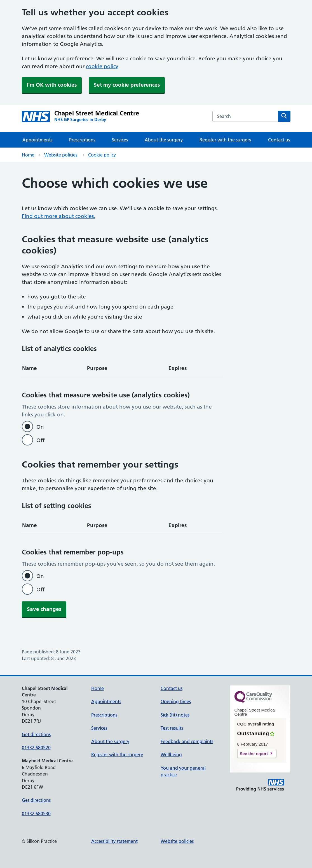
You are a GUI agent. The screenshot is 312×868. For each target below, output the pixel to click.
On (40, 427)
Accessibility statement (114, 841)
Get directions (36, 734)
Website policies (61, 155)
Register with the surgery (225, 140)
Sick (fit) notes (175, 715)
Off (40, 440)
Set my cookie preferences (127, 85)
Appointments (37, 140)
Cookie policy (102, 155)
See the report (254, 754)
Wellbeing (171, 755)
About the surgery (164, 140)
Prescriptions (82, 140)
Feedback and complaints (187, 741)
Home (28, 155)
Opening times (176, 701)
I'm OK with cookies (52, 85)
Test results (172, 728)
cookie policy (102, 66)
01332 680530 (36, 814)
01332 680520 (36, 748)
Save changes (44, 609)
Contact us (279, 140)
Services (120, 140)
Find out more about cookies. (58, 216)
